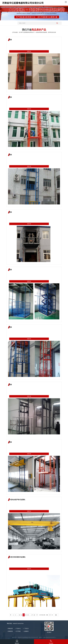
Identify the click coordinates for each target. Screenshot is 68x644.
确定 (56, 615)
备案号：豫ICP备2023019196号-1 (47, 637)
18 (34, 615)
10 (19, 615)
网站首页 (11, 628)
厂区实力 (26, 628)
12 (24, 615)
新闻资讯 (11, 631)
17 (32, 615)
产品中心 (18, 628)
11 (22, 615)
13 (26, 615)
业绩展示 (26, 631)
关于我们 (18, 631)
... (17, 615)
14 (28, 615)
